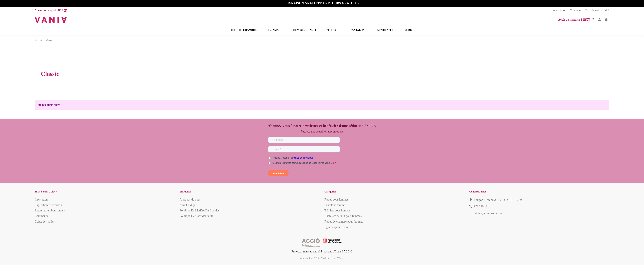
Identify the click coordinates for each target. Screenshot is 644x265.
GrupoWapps (337, 258)
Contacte (576, 10)
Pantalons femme (335, 205)
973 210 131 (481, 206)
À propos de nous (190, 199)
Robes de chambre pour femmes (344, 222)
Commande (42, 216)
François (559, 11)
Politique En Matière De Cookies (199, 210)
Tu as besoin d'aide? (597, 10)
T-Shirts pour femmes (337, 210)
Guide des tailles (45, 222)
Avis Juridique (188, 205)
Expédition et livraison (48, 205)
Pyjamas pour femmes (338, 227)
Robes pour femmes (336, 199)
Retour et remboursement (50, 210)
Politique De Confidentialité (196, 216)
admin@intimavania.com (489, 213)
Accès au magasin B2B (51, 10)
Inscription (41, 199)
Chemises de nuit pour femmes (343, 216)
